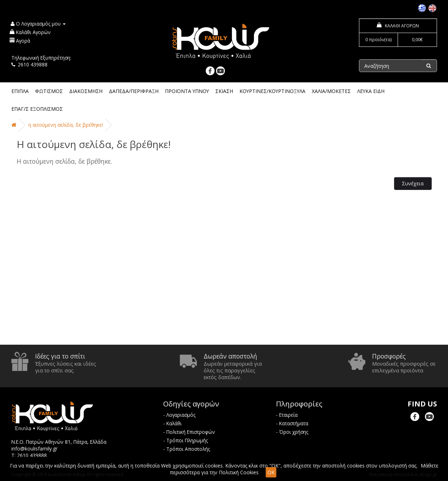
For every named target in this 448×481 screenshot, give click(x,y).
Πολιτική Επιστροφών (191, 432)
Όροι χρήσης (294, 432)
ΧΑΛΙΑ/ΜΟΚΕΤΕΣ (331, 91)
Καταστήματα (294, 423)
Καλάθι (174, 423)
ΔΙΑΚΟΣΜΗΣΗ (86, 91)
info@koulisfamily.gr (34, 449)
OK (271, 472)
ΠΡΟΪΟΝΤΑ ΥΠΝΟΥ (187, 91)
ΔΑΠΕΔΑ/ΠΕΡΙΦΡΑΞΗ (134, 91)
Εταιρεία (288, 415)
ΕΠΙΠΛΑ (20, 91)
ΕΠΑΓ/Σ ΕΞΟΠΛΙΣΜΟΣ (37, 109)
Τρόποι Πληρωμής (187, 440)
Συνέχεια (413, 183)
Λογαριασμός (181, 415)
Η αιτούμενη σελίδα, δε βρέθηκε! (66, 125)
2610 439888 (33, 64)
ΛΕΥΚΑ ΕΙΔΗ (371, 91)
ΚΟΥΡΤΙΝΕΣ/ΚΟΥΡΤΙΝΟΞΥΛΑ (272, 91)
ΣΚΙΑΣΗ (224, 91)
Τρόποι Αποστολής (188, 449)
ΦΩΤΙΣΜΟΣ (49, 91)
